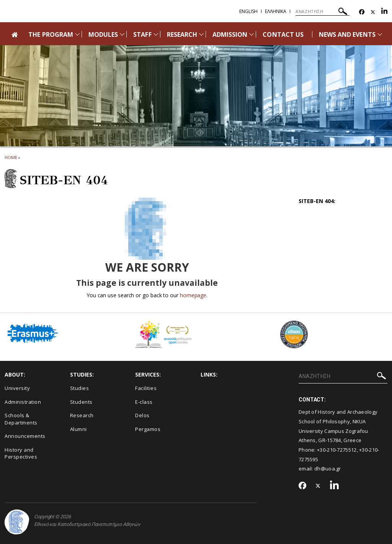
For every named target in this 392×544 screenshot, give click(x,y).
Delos (142, 415)
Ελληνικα (276, 11)
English (248, 11)
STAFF (142, 34)
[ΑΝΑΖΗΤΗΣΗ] (323, 11)
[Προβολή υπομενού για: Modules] (122, 34)
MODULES (103, 34)
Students (81, 402)
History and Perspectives (21, 453)
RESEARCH (182, 34)
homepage (193, 295)
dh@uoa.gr (328, 469)
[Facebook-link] (362, 12)
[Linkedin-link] (384, 12)
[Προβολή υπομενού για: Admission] (252, 34)
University (17, 388)
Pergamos (148, 429)
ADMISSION (230, 34)
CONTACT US (283, 34)
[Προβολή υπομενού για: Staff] (156, 34)
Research (82, 415)
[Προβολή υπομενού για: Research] (201, 34)
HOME (11, 157)
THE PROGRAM (51, 34)
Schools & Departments (21, 419)
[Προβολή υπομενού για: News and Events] (380, 34)
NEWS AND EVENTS (347, 34)
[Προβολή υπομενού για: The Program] (77, 34)
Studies (80, 388)
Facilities (146, 388)
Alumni (78, 429)
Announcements (25, 436)
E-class (144, 402)
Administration (23, 402)
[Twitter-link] (373, 12)
